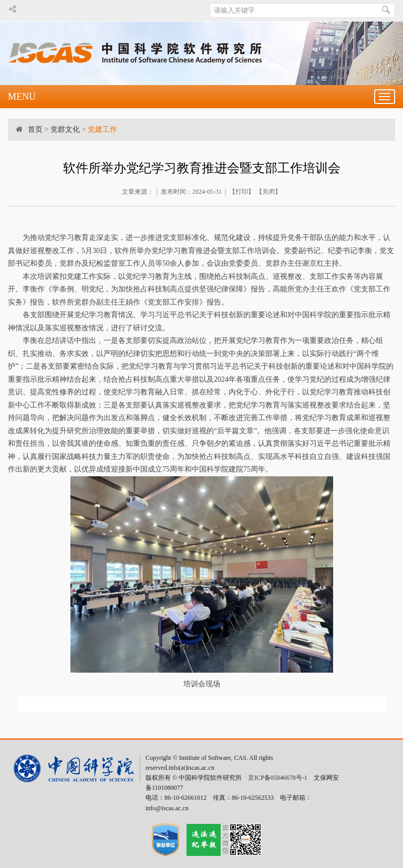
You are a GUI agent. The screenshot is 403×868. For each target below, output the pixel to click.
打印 (242, 192)
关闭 (268, 192)
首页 (35, 129)
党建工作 (102, 129)
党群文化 (65, 129)
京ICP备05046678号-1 (278, 778)
